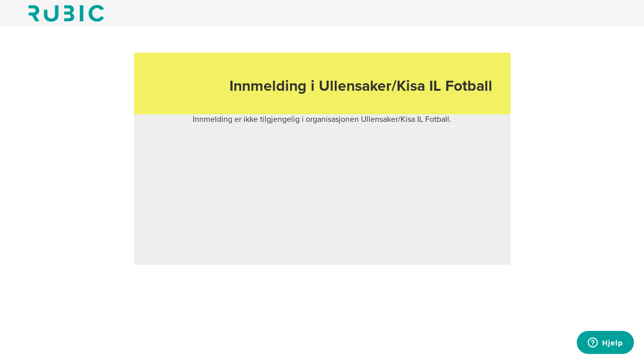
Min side (66, 13)
